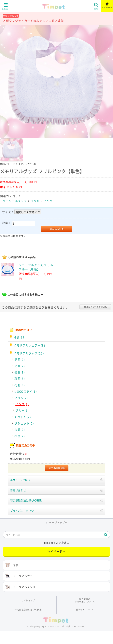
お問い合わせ (18, 490)
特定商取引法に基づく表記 (26, 500)
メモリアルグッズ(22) (29, 353)
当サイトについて (21, 480)
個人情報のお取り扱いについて (85, 600)
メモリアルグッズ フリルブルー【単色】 (36, 267)
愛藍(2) (20, 359)
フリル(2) (21, 398)
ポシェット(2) (24, 423)
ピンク (48, 201)
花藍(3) (20, 385)
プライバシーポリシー (23, 511)
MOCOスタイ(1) (26, 391)
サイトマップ (28, 600)
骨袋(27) (20, 337)
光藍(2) (20, 366)
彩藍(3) (20, 378)
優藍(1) (20, 372)
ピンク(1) (22, 404)
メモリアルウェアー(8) (29, 345)
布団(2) (20, 436)
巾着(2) (20, 430)
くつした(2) (23, 417)
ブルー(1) (22, 410)
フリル (35, 201)
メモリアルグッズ (15, 201)
